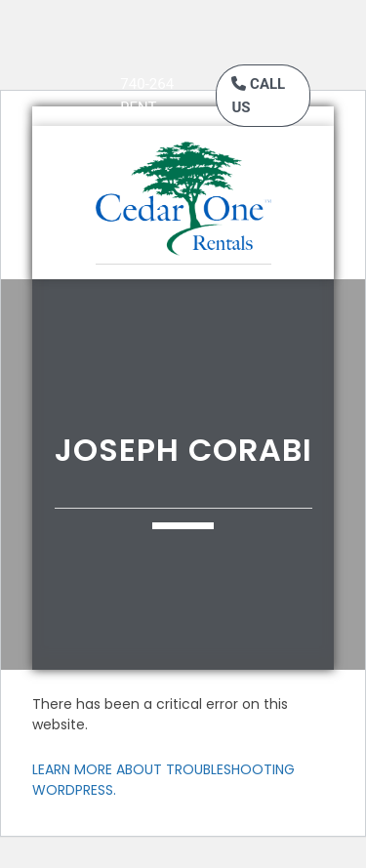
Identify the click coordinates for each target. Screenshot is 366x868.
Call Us (258, 96)
